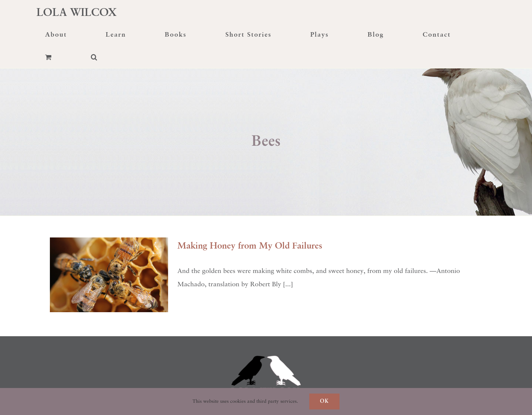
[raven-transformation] (266, 340)
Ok (324, 401)
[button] (94, 57)
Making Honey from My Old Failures (250, 246)
